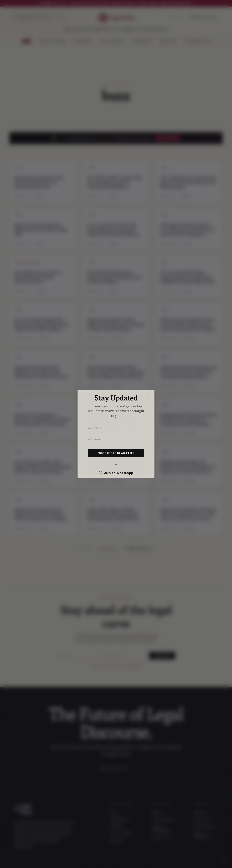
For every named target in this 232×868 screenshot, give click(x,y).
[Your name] (116, 428)
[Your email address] (116, 439)
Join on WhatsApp (116, 473)
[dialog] (116, 434)
